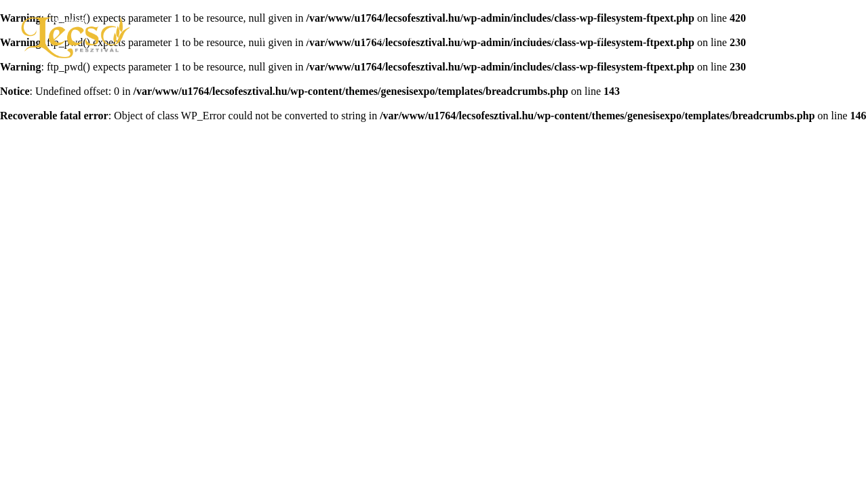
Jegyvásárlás (792, 37)
